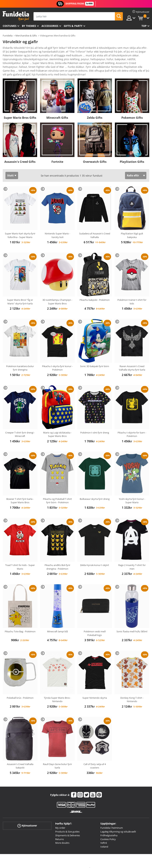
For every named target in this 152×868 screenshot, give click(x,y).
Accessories (50, 26)
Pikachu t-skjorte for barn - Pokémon (132, 428)
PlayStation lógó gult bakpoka (132, 229)
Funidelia (8, 36)
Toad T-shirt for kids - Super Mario (20, 561)
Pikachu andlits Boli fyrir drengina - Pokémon (57, 561)
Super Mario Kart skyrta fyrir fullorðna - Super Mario (20, 229)
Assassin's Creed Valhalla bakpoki (20, 760)
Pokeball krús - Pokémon (20, 691)
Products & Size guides (67, 825)
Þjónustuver (27, 819)
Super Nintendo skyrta (95, 691)
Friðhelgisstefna (109, 829)
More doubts (62, 836)
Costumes (10, 26)
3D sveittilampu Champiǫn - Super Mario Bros (57, 295)
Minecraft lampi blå (57, 625)
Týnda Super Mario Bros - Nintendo (57, 693)
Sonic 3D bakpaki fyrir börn (95, 360)
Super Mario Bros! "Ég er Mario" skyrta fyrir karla (20, 295)
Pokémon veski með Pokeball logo (95, 627)
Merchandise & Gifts (26, 36)
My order (60, 821)
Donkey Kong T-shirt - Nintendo (132, 693)
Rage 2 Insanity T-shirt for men (132, 561)
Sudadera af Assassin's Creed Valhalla (95, 229)
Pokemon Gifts (132, 111)
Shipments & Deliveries (68, 829)
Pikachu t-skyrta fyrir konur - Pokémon (57, 362)
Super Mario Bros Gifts (20, 111)
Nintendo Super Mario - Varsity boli (57, 229)
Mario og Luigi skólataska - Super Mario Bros (57, 428)
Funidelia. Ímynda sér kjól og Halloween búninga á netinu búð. (16, 16)
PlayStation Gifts (132, 155)
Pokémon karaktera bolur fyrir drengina (20, 362)
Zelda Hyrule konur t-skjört (95, 559)
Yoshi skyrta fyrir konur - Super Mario (132, 494)
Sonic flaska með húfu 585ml (132, 625)
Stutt (10, 169)
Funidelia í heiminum (112, 821)
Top (144, 26)
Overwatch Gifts (95, 155)
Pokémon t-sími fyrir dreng (95, 426)
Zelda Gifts (95, 111)
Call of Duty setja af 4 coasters (95, 760)
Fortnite (57, 155)
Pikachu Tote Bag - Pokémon (20, 625)
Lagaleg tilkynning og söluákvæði (118, 825)
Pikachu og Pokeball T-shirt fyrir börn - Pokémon (57, 494)
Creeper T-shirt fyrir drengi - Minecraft (20, 428)
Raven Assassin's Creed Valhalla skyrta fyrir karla (132, 362)
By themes (29, 26)
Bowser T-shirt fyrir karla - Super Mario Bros (20, 494)
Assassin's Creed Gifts (20, 155)
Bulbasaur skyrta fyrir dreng (95, 493)
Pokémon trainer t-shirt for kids (132, 295)
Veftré (104, 836)
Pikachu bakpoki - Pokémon (95, 294)
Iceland (104, 840)
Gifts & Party (73, 26)
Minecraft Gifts (57, 111)
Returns (60, 833)
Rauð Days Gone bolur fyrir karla (57, 760)
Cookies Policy (108, 833)
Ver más (11, 68)
